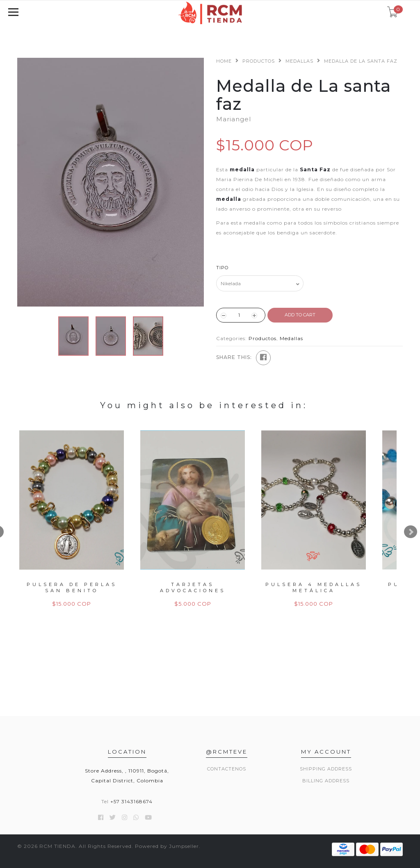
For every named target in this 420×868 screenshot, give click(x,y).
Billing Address (326, 781)
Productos (259, 61)
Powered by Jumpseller (167, 846)
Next (411, 532)
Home (224, 61)
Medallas (299, 61)
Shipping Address (326, 769)
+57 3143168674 (131, 801)
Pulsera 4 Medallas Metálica (314, 587)
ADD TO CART (300, 315)
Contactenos (227, 769)
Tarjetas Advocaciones (193, 587)
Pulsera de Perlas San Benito (72, 587)
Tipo (222, 268)
